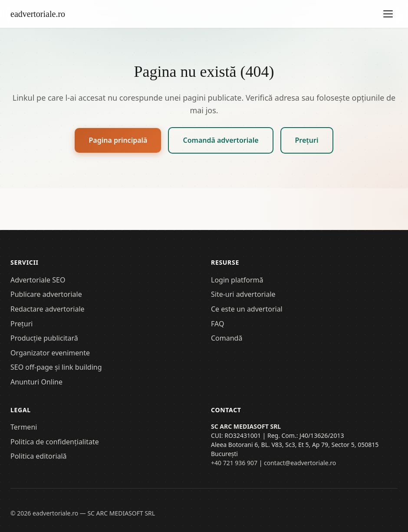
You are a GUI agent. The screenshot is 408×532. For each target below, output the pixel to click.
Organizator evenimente (50, 353)
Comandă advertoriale (220, 140)
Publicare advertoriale (46, 294)
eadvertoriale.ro (38, 14)
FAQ (217, 324)
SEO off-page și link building (56, 367)
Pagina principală (118, 140)
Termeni (24, 427)
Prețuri (307, 140)
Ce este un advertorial (247, 309)
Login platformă (237, 280)
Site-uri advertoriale (243, 294)
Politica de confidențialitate (55, 442)
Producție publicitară (44, 338)
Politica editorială (39, 456)
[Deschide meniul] (388, 14)
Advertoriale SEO (38, 280)
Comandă (227, 338)
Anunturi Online (36, 382)
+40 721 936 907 (234, 463)
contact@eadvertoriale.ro (300, 463)
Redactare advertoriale (48, 309)
